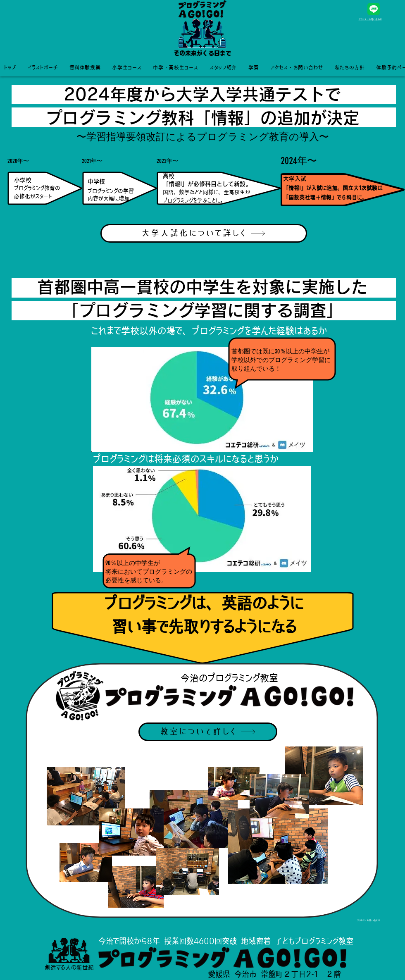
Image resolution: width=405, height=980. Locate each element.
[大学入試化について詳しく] (204, 233)
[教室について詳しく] (208, 732)
